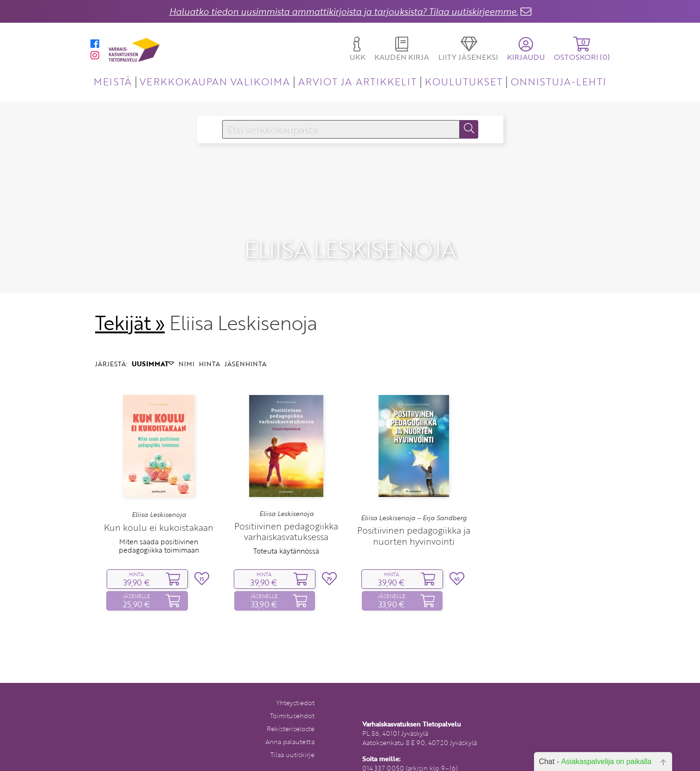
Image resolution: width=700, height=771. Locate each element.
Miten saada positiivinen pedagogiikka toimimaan (159, 532)
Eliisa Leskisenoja (159, 501)
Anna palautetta (290, 728)
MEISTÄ (112, 81)
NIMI (186, 350)
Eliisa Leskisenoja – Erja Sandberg (414, 504)
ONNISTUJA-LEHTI (559, 81)
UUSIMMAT (153, 350)
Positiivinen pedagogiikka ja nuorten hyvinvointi (414, 522)
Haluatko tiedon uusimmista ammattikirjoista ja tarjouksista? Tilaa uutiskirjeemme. (344, 11)
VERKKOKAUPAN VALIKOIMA (215, 81)
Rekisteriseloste (291, 715)
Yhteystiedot (295, 689)
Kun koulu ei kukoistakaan (159, 513)
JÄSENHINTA (245, 350)
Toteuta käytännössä (286, 537)
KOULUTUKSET (464, 81)
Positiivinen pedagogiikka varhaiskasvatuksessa (286, 517)
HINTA (209, 350)
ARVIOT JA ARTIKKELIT (357, 81)
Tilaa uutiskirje (292, 741)
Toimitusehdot (292, 702)
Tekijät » (130, 309)
